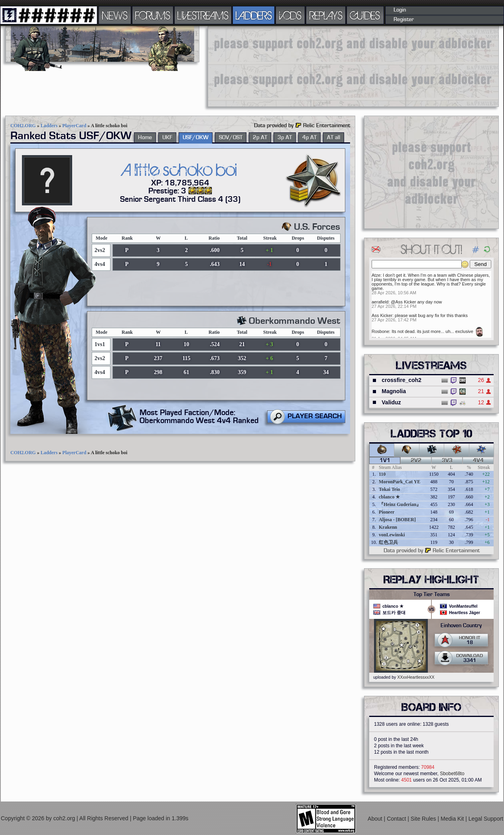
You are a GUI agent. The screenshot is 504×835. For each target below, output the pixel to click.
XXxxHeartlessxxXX (416, 677)
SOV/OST (231, 138)
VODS (290, 15)
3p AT (285, 138)
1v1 (385, 461)
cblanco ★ (389, 497)
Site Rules (424, 819)
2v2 (416, 461)
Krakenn (388, 527)
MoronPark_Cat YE (400, 482)
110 (382, 474)
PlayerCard (74, 126)
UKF (167, 138)
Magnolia (394, 391)
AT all (334, 138)
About (376, 819)
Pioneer (387, 512)
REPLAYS (326, 15)
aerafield (380, 302)
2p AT (260, 138)
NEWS (115, 15)
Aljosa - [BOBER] (397, 520)
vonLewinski (392, 535)
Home (145, 138)
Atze (376, 275)
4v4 (478, 461)
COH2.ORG (23, 126)
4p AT (309, 138)
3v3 (447, 461)
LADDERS (254, 15)
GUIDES (365, 15)
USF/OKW (196, 138)
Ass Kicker (382, 315)
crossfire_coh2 (402, 380)
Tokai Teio (389, 489)
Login (400, 10)
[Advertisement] (258, 66)
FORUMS (153, 15)
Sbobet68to (452, 774)
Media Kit (453, 819)
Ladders (49, 126)
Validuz (391, 402)
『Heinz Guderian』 (400, 504)
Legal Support (486, 819)
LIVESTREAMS (203, 15)
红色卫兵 (388, 542)
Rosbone (380, 331)
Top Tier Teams (432, 595)
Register (404, 20)
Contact (397, 819)
